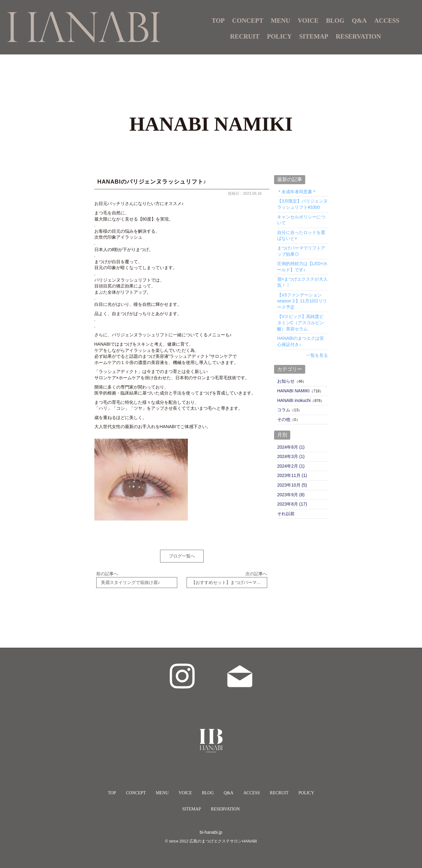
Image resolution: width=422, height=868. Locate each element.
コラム (284, 410)
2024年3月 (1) (291, 456)
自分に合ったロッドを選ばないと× (301, 236)
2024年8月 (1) (291, 447)
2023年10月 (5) (292, 485)
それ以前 (286, 514)
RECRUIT (245, 36)
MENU (162, 789)
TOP (218, 21)
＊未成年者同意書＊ (297, 192)
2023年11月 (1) (292, 475)
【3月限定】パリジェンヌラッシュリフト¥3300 (302, 204)
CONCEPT (248, 21)
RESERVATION (358, 36)
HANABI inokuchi (294, 400)
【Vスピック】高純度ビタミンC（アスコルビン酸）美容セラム (301, 322)
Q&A (359, 21)
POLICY (279, 36)
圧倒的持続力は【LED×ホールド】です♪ (302, 267)
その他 (284, 419)
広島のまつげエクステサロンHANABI (223, 837)
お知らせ (286, 381)
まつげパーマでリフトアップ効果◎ (301, 251)
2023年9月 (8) (291, 495)
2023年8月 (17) (292, 504)
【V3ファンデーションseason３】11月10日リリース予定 (302, 301)
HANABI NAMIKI (293, 391)
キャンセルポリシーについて (301, 220)
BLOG (335, 21)
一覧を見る (317, 355)
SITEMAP (314, 36)
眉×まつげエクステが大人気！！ (302, 282)
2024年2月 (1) (291, 466)
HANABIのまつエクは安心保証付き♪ (301, 341)
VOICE (308, 21)
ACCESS (387, 21)
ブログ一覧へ (182, 556)
